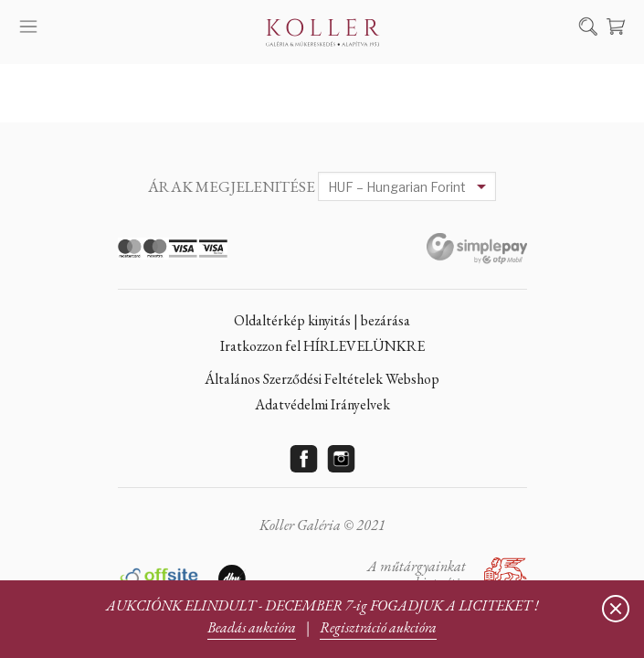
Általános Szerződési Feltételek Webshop (322, 379)
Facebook (303, 459)
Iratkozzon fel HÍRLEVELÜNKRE (322, 346)
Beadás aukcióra (252, 627)
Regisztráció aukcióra (378, 627)
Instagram (341, 459)
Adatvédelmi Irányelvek (322, 404)
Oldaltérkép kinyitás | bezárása (322, 320)
